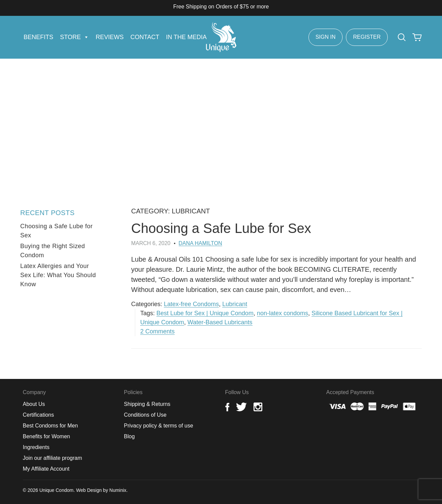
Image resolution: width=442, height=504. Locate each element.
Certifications (38, 415)
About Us (34, 404)
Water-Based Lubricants (220, 322)
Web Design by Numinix (101, 490)
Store (75, 37)
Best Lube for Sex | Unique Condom (205, 313)
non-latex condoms (283, 313)
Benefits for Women (47, 436)
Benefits (38, 37)
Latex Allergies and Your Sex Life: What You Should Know (58, 275)
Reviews (110, 37)
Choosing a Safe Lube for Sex (221, 228)
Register (367, 37)
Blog (129, 436)
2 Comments (157, 331)
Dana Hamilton (200, 243)
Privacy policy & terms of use (159, 426)
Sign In (326, 37)
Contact (145, 37)
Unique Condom (56, 490)
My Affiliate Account (46, 469)
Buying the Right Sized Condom (53, 251)
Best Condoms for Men (51, 426)
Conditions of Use (145, 415)
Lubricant (235, 304)
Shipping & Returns (147, 404)
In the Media (186, 37)
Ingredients (36, 447)
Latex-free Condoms (191, 304)
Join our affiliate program (53, 458)
